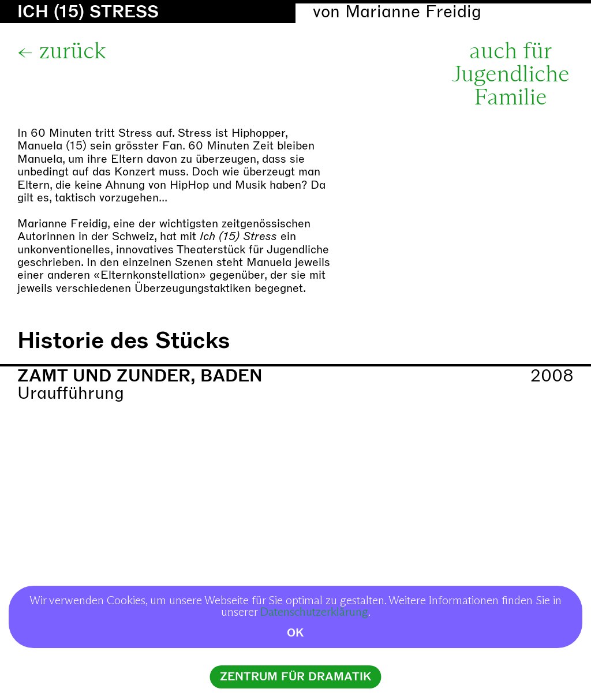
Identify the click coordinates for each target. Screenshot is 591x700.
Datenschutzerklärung (314, 612)
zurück (72, 52)
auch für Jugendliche (511, 63)
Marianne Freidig (413, 12)
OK (295, 633)
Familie (511, 98)
